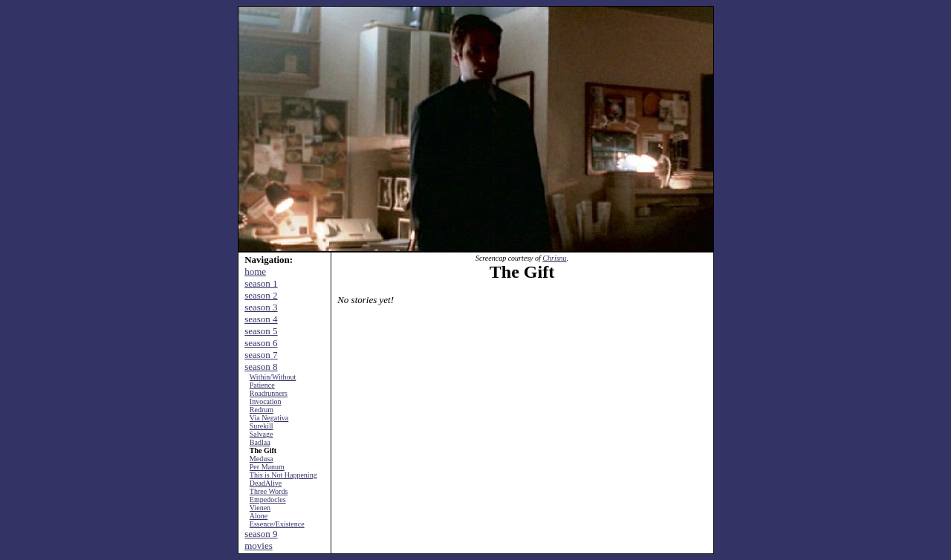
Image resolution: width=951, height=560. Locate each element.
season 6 (261, 343)
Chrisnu (554, 258)
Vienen (260, 508)
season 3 (261, 307)
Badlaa (260, 442)
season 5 (261, 331)
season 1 (261, 283)
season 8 (261, 367)
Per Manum (267, 467)
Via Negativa (269, 418)
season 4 (261, 319)
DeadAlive (266, 483)
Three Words (269, 491)
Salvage (262, 434)
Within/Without (273, 377)
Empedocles (268, 499)
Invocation (266, 401)
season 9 (261, 534)
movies (259, 546)
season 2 (261, 295)
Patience (262, 385)
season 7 (261, 355)
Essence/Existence (277, 524)
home (255, 271)
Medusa (262, 459)
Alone (259, 516)
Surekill (262, 426)
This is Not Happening (283, 475)
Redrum (262, 410)
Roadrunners (269, 393)
